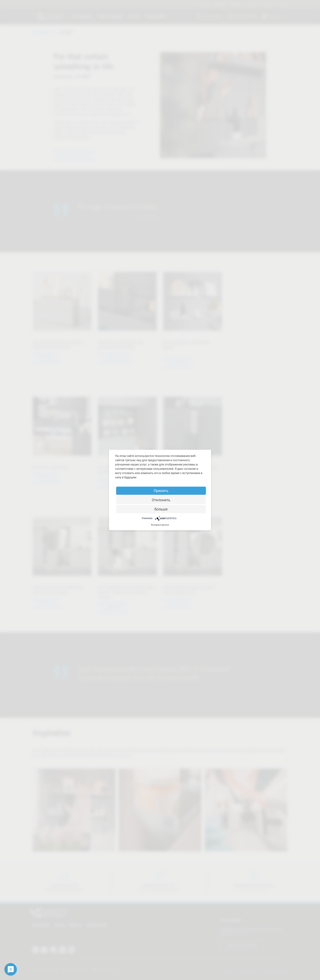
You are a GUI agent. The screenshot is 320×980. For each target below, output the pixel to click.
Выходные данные (160, 525)
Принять (161, 491)
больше (161, 509)
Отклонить (161, 500)
